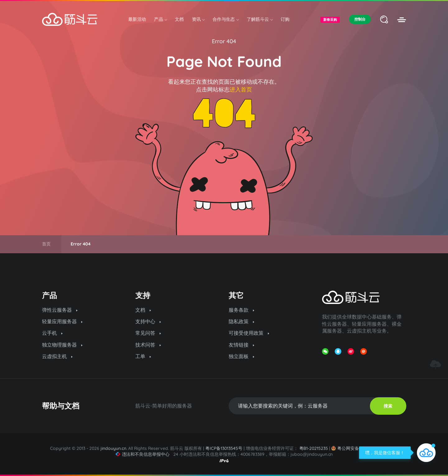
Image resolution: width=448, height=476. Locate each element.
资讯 (198, 19)
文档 (179, 19)
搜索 (388, 406)
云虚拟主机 (57, 356)
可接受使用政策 (249, 333)
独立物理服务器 (62, 345)
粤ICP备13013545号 (224, 448)
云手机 (52, 333)
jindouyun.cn (113, 448)
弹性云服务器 (60, 310)
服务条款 (241, 310)
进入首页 (241, 89)
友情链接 (241, 345)
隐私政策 (241, 321)
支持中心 (148, 321)
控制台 (360, 19)
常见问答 (148, 333)
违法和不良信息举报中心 (143, 454)
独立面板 (241, 356)
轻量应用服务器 (62, 321)
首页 (46, 244)
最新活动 (137, 19)
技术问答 (148, 345)
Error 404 (224, 41)
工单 (143, 356)
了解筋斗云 (260, 19)
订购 (285, 19)
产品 (160, 19)
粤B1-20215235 (314, 448)
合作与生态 (226, 19)
